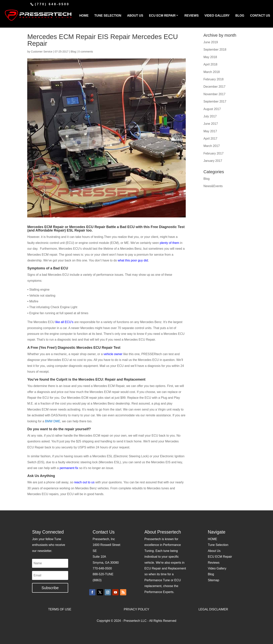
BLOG (240, 16)
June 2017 (211, 124)
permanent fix (69, 468)
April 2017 (210, 139)
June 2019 (211, 42)
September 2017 (215, 101)
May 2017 (210, 131)
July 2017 (210, 116)
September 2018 (215, 50)
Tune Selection (218, 545)
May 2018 (210, 57)
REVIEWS (192, 16)
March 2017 (212, 146)
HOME (84, 16)
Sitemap (213, 580)
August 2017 (212, 109)
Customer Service (42, 52)
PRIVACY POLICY (136, 609)
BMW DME (53, 421)
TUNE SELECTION (108, 16)
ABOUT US (135, 16)
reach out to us (85, 482)
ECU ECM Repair (220, 557)
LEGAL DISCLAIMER (213, 609)
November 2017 (214, 94)
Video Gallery (217, 568)
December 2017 (214, 87)
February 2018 (214, 79)
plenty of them (170, 243)
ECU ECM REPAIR (162, 16)
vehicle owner (113, 354)
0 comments (86, 52)
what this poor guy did (133, 260)
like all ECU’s (64, 322)
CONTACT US (260, 16)
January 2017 (213, 161)
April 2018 (210, 64)
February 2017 (214, 153)
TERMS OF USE (60, 609)
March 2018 (212, 72)
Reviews (214, 563)
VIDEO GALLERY (217, 16)
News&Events (213, 186)
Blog (73, 52)
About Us (214, 551)
